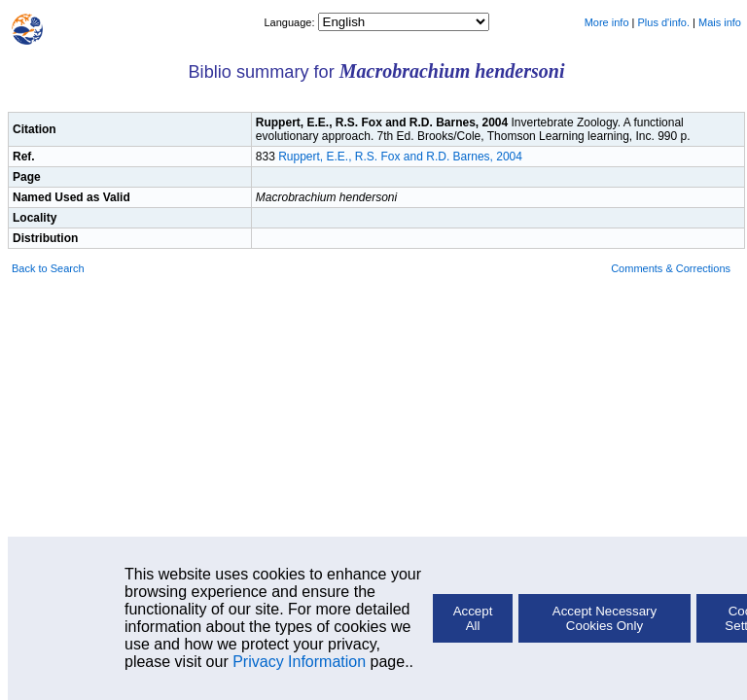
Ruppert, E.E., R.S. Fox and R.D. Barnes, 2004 (400, 157)
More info (607, 22)
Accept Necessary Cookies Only (605, 618)
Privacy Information (299, 662)
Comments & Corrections (671, 268)
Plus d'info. (664, 22)
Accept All (473, 618)
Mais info (720, 22)
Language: (290, 22)
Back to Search (48, 268)
